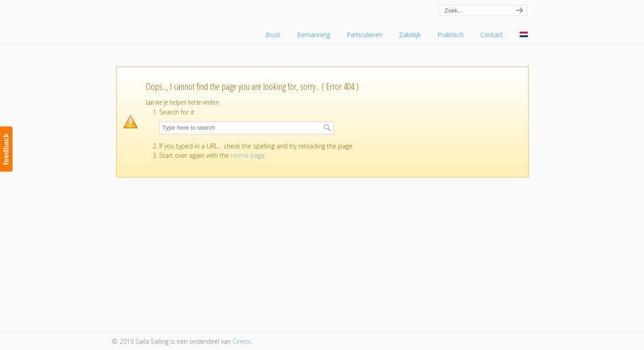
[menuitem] (524, 35)
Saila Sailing (161, 19)
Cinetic (242, 341)
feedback (6, 149)
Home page (248, 155)
